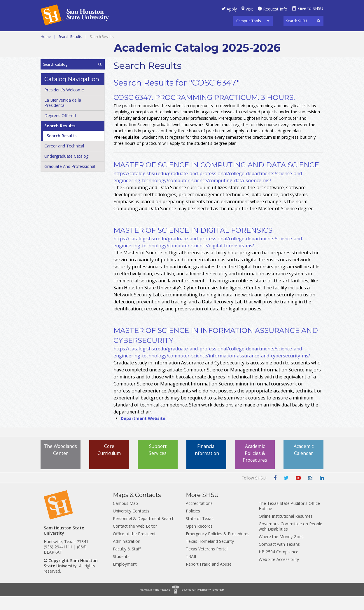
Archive (232, 38)
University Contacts (131, 525)
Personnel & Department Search (144, 532)
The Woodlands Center (60, 467)
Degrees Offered (60, 129)
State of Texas (200, 532)
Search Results (70, 50)
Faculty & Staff (127, 563)
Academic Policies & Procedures (255, 467)
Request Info (275, 9)
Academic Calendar (303, 464)
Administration (127, 555)
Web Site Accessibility (279, 573)
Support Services (158, 464)
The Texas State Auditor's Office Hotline (289, 520)
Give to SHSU (311, 8)
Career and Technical (67, 38)
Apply (232, 9)
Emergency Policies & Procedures (218, 547)
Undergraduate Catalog (66, 170)
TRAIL (191, 570)
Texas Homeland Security (210, 555)
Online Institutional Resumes (286, 530)
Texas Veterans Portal (207, 563)
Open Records (199, 540)
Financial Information (206, 464)
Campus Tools (249, 21)
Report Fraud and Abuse (209, 578)
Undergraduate (121, 38)
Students (121, 570)
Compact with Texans (279, 558)
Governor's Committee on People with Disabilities (290, 540)
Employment (125, 578)
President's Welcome (64, 104)
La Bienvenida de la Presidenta (63, 116)
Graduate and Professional (181, 38)
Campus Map (125, 517)
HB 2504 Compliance (279, 565)
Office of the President (134, 547)
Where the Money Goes (281, 550)
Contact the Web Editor (135, 540)
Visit (249, 9)
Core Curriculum (109, 464)
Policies (193, 525)
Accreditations (199, 517)
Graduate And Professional (70, 180)
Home (46, 50)
